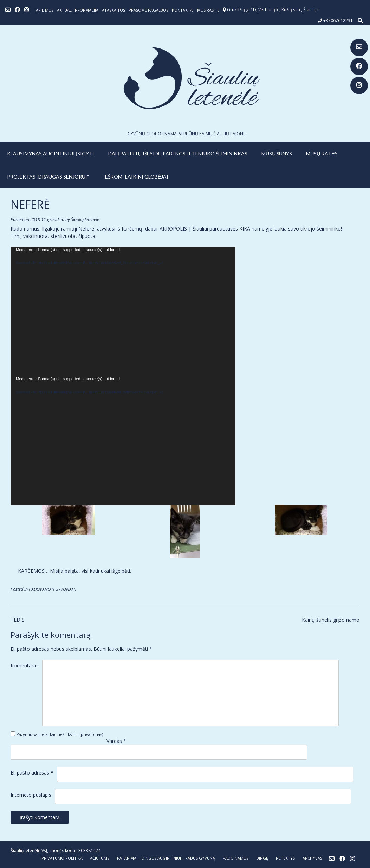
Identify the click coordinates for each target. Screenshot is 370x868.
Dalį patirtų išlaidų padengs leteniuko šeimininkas (178, 153)
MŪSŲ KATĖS (322, 153)
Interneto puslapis (31, 795)
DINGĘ (262, 858)
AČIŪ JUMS (100, 858)
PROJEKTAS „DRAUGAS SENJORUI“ (48, 177)
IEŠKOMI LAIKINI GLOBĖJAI (136, 177)
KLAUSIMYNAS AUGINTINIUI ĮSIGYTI (51, 153)
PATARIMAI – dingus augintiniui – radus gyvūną (166, 858)
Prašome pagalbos (148, 10)
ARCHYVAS (312, 858)
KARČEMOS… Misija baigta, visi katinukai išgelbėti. (74, 571)
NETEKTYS (285, 858)
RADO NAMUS (236, 858)
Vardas (116, 741)
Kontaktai (183, 10)
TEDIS (18, 620)
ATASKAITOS (113, 10)
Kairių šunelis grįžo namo (331, 620)
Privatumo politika (62, 858)
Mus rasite (208, 10)
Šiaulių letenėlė (85, 219)
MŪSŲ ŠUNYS (277, 153)
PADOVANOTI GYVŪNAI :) (53, 589)
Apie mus (45, 10)
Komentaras (25, 665)
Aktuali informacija (78, 10)
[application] (123, 311)
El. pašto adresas (32, 773)
